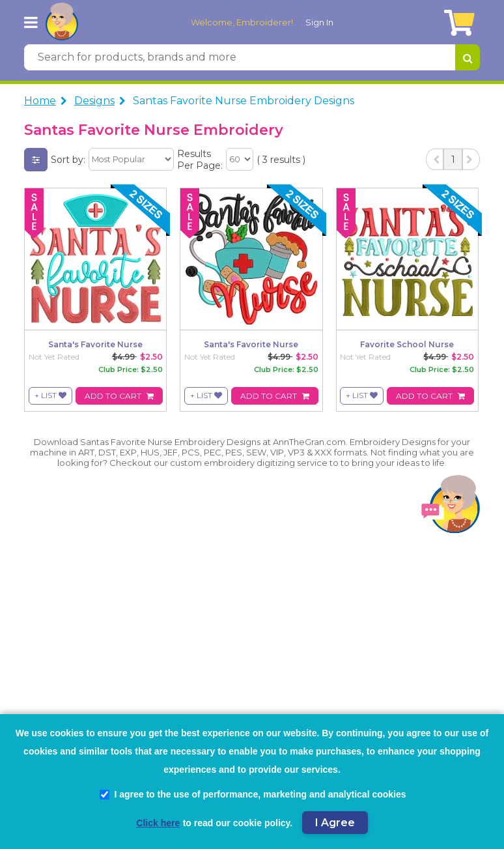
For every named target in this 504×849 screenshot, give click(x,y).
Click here (158, 823)
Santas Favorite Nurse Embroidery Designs (244, 101)
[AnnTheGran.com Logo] (62, 22)
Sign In (319, 22)
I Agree (335, 823)
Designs (94, 101)
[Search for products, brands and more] (240, 57)
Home (40, 101)
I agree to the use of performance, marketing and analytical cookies (253, 794)
